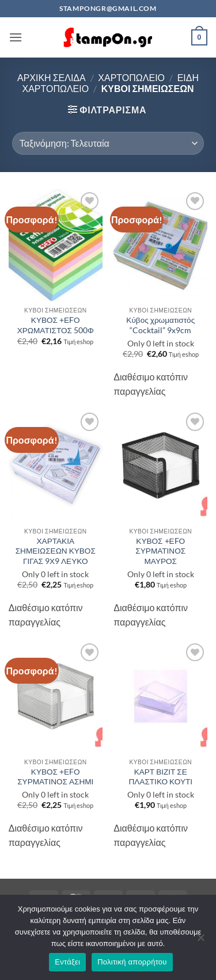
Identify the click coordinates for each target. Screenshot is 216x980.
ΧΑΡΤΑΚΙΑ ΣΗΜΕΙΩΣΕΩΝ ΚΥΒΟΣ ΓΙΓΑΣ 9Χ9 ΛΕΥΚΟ (56, 551)
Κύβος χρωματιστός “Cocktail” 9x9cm (160, 325)
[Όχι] (200, 941)
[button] (16, 37)
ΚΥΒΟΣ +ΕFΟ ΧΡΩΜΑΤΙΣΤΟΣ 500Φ (56, 325)
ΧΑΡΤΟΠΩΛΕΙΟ (131, 77)
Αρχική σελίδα (52, 77)
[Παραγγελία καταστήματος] (108, 143)
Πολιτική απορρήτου (132, 962)
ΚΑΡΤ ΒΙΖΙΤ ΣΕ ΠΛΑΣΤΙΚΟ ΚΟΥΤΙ (160, 777)
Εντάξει (67, 962)
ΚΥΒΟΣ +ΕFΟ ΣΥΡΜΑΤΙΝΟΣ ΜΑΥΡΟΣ (160, 551)
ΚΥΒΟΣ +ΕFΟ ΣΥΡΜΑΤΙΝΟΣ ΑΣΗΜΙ (55, 777)
